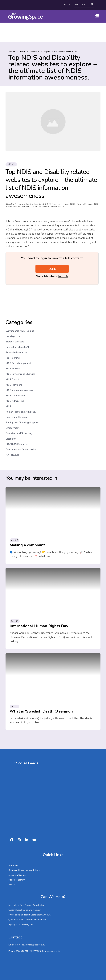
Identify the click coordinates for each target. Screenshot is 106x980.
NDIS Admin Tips (15, 382)
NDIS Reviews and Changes (81, 185)
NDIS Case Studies (16, 376)
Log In (52, 250)
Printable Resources (41, 187)
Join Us (63, 257)
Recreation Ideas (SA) (17, 328)
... (51, 537)
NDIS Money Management (58, 185)
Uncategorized (14, 317)
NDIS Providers (14, 366)
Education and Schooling (19, 414)
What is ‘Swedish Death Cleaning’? (41, 692)
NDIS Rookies (13, 349)
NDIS (44, 185)
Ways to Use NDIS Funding (20, 312)
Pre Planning (13, 339)
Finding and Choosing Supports (28, 185)
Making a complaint (27, 526)
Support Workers (57, 187)
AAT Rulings (12, 436)
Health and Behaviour (17, 398)
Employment (12, 409)
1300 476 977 (22, 932)
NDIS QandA (12, 360)
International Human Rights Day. (39, 607)
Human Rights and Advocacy (21, 393)
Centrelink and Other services (22, 430)
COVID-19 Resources (17, 425)
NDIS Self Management (23, 187)
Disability (10, 185)
